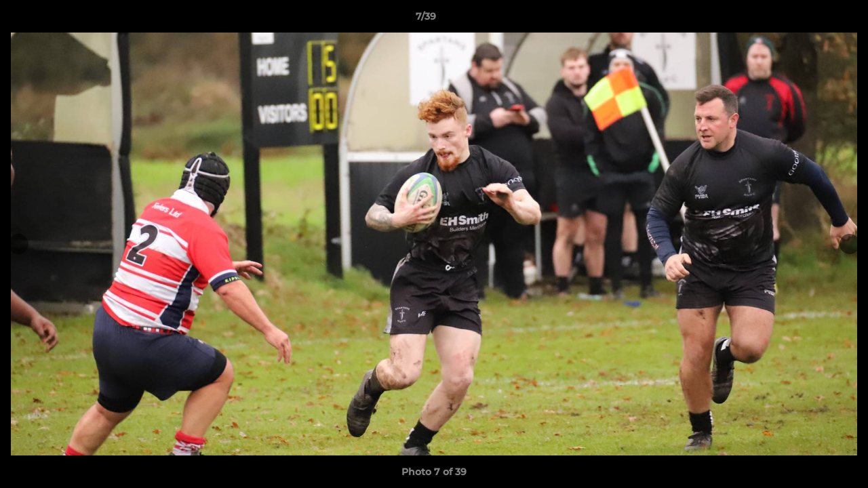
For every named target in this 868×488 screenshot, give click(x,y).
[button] (811, 20)
